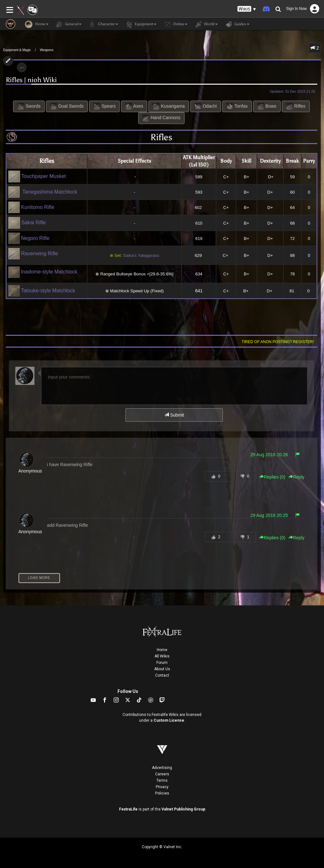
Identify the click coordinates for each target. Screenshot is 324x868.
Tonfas (237, 106)
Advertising (162, 768)
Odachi (206, 106)
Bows (267, 106)
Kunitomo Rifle (31, 207)
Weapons (47, 50)
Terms (162, 780)
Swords (29, 106)
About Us (162, 669)
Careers (162, 774)
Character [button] (103, 24)
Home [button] (37, 24)
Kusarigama (169, 106)
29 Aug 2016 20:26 (269, 455)
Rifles (296, 106)
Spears (104, 106)
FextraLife (128, 809)
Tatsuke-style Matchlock (42, 291)
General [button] (68, 24)
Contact (162, 675)
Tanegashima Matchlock (49, 192)
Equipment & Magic (17, 50)
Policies (162, 793)
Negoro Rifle (29, 238)
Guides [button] (237, 24)
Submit (174, 415)
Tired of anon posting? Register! (278, 342)
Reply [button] (297, 477)
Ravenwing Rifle (33, 253)
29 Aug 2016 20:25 (269, 515)
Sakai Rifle (27, 223)
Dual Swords (67, 106)
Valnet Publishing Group (183, 809)
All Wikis (162, 656)
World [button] (206, 24)
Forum (162, 663)
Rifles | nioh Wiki (31, 80)
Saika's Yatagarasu (141, 255)
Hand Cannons (161, 118)
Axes (134, 106)
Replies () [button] (272, 477)
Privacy (162, 787)
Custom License (169, 720)
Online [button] (175, 24)
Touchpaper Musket (37, 176)
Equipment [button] (140, 24)
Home (162, 650)
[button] (247, 9)
